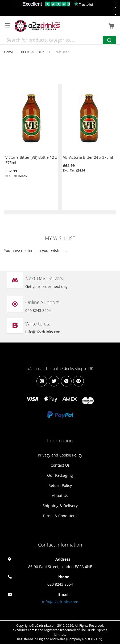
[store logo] (37, 26)
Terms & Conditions (60, 516)
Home (9, 52)
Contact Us (60, 465)
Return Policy (60, 485)
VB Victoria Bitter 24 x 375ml (88, 157)
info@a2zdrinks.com (60, 602)
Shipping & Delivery (60, 506)
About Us (60, 496)
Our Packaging (60, 475)
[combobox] (60, 40)
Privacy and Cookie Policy (60, 455)
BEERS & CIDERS (34, 52)
